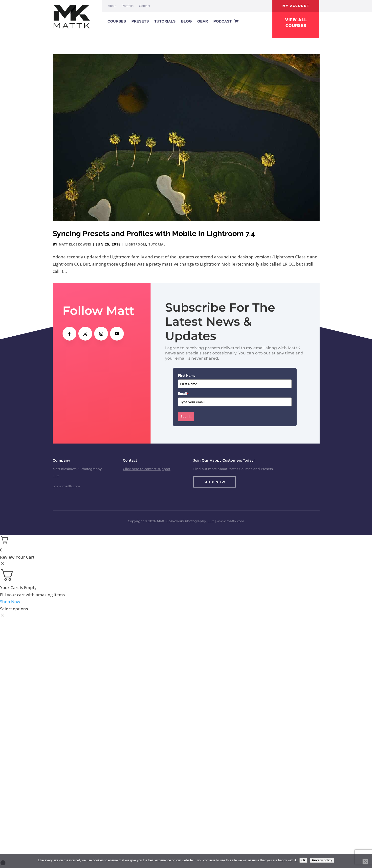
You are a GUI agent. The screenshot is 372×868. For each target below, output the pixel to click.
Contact (144, 6)
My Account (296, 6)
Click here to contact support (147, 469)
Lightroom (136, 244)
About (112, 6)
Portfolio (128, 6)
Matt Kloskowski (75, 244)
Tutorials (165, 21)
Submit (186, 417)
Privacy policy (322, 860)
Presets (140, 21)
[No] (365, 862)
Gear (203, 21)
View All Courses (296, 23)
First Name (187, 375)
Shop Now (215, 482)
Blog (186, 21)
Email (183, 394)
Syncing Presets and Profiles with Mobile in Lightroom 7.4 (154, 234)
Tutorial (157, 244)
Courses (117, 21)
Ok (303, 860)
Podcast (223, 21)
